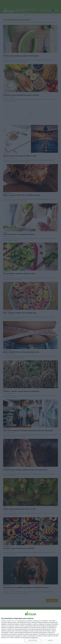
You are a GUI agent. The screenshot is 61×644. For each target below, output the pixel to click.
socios (16, 621)
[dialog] (30, 627)
